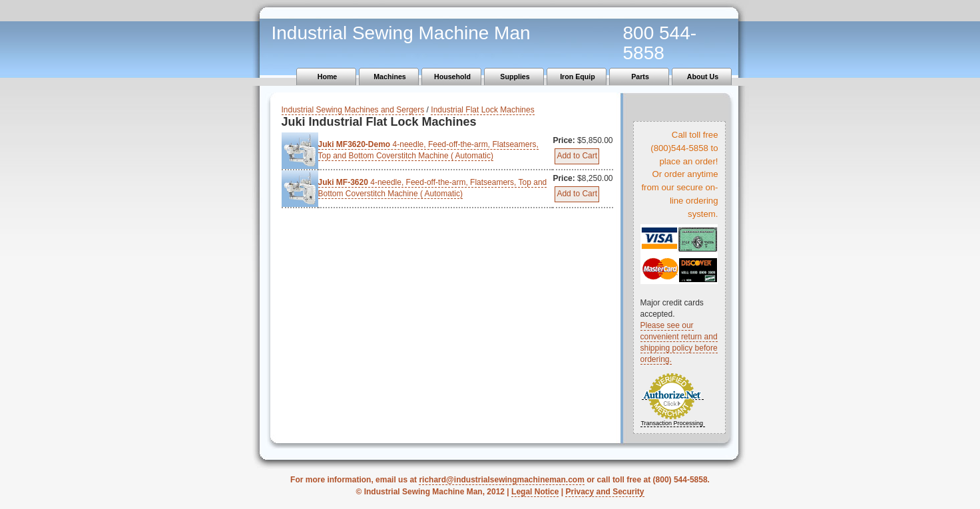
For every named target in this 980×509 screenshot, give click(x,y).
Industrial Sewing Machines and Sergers (353, 110)
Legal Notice (535, 492)
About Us (703, 77)
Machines (390, 77)
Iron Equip (578, 77)
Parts (640, 77)
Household (452, 77)
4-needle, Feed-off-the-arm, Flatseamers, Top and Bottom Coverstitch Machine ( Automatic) (428, 150)
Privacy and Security (605, 492)
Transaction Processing (672, 423)
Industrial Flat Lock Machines (482, 110)
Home (328, 77)
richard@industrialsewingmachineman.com (501, 480)
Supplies (515, 77)
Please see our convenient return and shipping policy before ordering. (679, 342)
